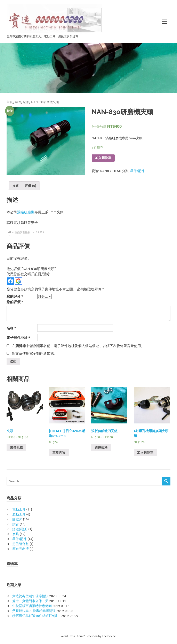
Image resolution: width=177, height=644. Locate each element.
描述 (16, 186)
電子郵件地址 (18, 338)
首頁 (10, 102)
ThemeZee (109, 636)
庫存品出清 (21, 549)
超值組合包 (21, 544)
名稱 (11, 328)
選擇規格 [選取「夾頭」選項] (16, 448)
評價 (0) (30, 186)
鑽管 (16, 524)
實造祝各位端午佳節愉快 (30, 596)
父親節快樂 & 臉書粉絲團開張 (34, 611)
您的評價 (15, 302)
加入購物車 (103, 158)
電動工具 (19, 509)
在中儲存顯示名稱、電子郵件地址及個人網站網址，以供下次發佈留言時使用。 (78, 346)
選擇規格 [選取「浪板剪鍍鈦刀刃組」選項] (101, 448)
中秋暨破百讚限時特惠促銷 (32, 606)
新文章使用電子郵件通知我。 (35, 353)
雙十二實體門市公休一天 (30, 601)
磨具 (16, 534)
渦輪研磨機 (26, 212)
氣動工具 (19, 514)
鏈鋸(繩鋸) (20, 529)
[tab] (16, 186)
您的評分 (15, 296)
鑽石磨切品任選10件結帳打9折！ (36, 616)
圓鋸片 (17, 519)
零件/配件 (22, 102)
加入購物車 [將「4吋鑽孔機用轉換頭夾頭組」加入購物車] (145, 453)
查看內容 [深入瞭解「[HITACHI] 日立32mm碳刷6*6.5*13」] (59, 453)
